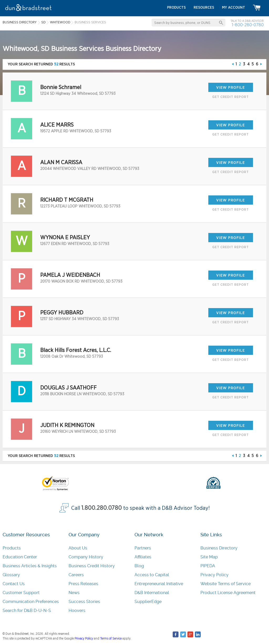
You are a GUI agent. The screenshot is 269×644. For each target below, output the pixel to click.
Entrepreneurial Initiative (159, 584)
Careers (76, 575)
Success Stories (84, 602)
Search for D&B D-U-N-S (27, 611)
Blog (139, 566)
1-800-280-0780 (248, 25)
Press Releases (83, 584)
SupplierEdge (148, 602)
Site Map (209, 557)
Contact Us (14, 584)
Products (12, 548)
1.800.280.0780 (102, 508)
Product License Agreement (228, 593)
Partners (143, 548)
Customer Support (21, 593)
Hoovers (77, 611)
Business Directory (219, 548)
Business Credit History (92, 566)
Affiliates (143, 557)
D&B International (152, 593)
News (74, 593)
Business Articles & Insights (30, 566)
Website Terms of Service (226, 584)
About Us (78, 548)
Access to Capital (152, 575)
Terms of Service (111, 638)
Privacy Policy (214, 575)
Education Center (20, 557)
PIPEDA (208, 566)
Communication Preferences (31, 602)
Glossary (11, 575)
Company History (86, 557)
